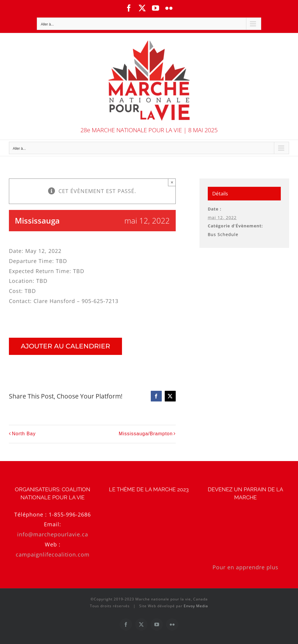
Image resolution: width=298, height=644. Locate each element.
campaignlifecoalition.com (53, 554)
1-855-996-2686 (70, 514)
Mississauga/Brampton (146, 434)
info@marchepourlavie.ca (53, 534)
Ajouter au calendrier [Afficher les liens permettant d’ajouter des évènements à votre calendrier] (65, 346)
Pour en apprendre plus (245, 567)
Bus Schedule (223, 234)
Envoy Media (196, 606)
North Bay (24, 434)
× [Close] (172, 182)
